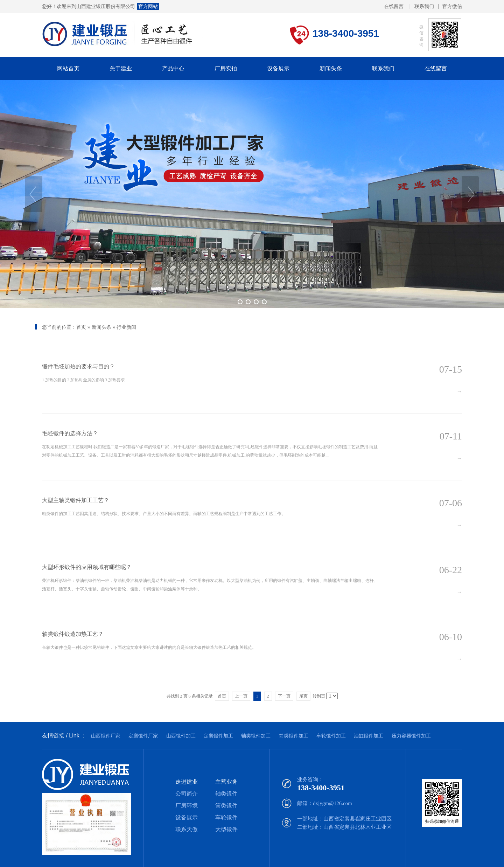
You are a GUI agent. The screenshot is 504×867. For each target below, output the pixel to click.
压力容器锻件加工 (411, 736)
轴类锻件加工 (256, 736)
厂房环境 (187, 806)
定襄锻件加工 (218, 736)
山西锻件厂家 (106, 736)
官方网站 (148, 6)
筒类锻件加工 (294, 736)
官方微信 (452, 7)
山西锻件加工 (181, 736)
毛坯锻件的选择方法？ (70, 433)
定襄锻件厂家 (143, 736)
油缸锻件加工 (369, 736)
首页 (81, 327)
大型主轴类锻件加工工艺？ (76, 500)
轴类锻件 (226, 794)
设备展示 (187, 817)
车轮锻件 (226, 817)
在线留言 (394, 6)
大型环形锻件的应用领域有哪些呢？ (87, 567)
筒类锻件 (226, 806)
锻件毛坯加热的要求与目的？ (78, 366)
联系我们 (424, 6)
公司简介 (187, 794)
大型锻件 (226, 829)
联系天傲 (187, 829)
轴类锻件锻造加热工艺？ (73, 634)
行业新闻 (126, 327)
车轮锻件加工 (331, 736)
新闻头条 (101, 327)
